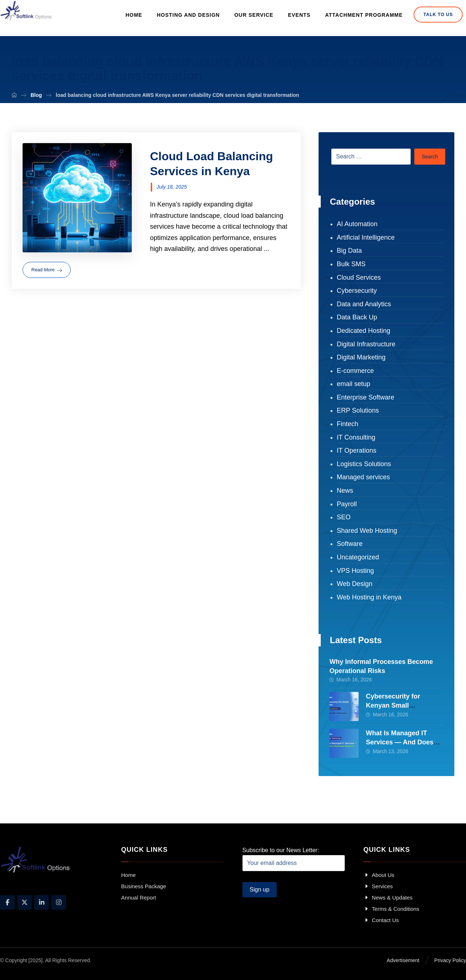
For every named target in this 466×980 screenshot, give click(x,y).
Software (350, 544)
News (345, 491)
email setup (354, 384)
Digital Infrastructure (366, 344)
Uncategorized (358, 557)
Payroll (347, 504)
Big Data (349, 251)
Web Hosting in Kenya (369, 597)
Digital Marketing (361, 357)
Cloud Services (359, 278)
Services (378, 886)
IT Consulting (356, 437)
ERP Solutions (358, 410)
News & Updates (388, 898)
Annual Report (139, 898)
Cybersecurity (357, 291)
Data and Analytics (364, 304)
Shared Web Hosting (367, 531)
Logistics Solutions (364, 464)
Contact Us (381, 920)
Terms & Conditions (391, 909)
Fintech (347, 424)
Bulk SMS (351, 264)
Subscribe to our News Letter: (294, 859)
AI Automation (357, 224)
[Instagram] (59, 902)
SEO (344, 517)
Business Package (144, 886)
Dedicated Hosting (364, 331)
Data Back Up (357, 317)
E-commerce (355, 371)
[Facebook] (7, 902)
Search (430, 157)
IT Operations (357, 450)
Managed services (363, 477)
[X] (24, 902)
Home (129, 875)
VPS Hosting (355, 571)
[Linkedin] (42, 902)
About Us (379, 875)
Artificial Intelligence (366, 237)
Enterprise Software (366, 397)
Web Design (355, 584)
